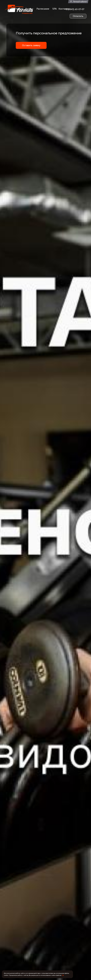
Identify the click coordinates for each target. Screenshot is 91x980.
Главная (19, 9)
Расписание (43, 9)
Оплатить (78, 16)
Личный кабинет (80, 2)
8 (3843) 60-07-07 (75, 9)
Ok (63, 975)
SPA (55, 9)
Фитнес (29, 9)
